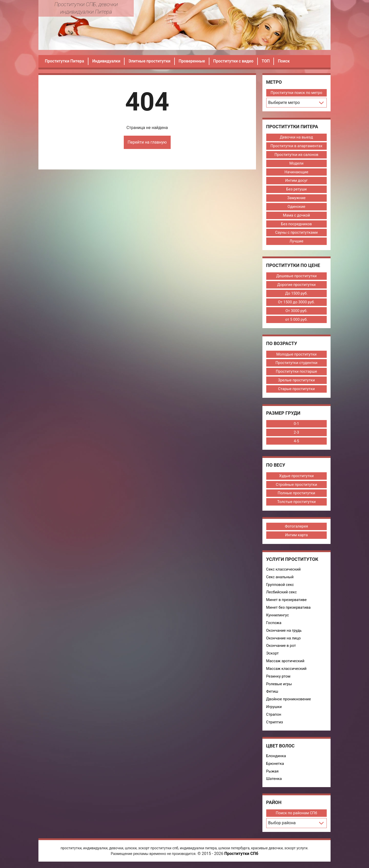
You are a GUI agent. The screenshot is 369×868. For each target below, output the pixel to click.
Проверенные (194, 61)
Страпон (274, 716)
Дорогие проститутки (296, 285)
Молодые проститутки (296, 355)
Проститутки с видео (236, 61)
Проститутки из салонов (297, 155)
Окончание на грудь (284, 632)
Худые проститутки (296, 477)
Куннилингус (278, 617)
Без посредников (296, 224)
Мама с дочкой (296, 216)
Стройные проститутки (296, 486)
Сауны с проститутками (296, 233)
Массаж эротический (285, 663)
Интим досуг (296, 181)
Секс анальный (280, 578)
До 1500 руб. (296, 294)
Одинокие (296, 207)
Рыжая (273, 773)
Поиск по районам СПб (296, 816)
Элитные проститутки (151, 61)
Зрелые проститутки (296, 381)
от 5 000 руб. (296, 320)
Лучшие (296, 242)
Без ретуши (296, 189)
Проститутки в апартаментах (296, 146)
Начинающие (296, 172)
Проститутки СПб (241, 856)
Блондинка (276, 758)
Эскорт (273, 655)
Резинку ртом (279, 678)
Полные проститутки (296, 494)
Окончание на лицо (284, 640)
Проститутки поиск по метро (296, 93)
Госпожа (274, 624)
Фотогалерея (296, 528)
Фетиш (272, 693)
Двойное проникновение (289, 701)
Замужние (296, 198)
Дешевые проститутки (296, 276)
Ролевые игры (279, 686)
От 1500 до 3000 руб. (296, 303)
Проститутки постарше (296, 372)
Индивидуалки (107, 61)
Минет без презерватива (289, 609)
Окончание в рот (281, 647)
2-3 (296, 433)
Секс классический (284, 571)
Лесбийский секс (282, 594)
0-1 (296, 425)
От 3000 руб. (296, 311)
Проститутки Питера (65, 61)
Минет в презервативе (287, 601)
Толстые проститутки (296, 503)
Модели (296, 163)
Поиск (287, 61)
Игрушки (274, 709)
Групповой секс (280, 586)
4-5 (296, 442)
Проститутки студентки (296, 364)
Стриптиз (275, 724)
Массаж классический (287, 670)
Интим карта (296, 536)
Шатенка (274, 781)
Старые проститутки (297, 390)
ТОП (268, 61)
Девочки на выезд (296, 137)
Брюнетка (275, 766)
